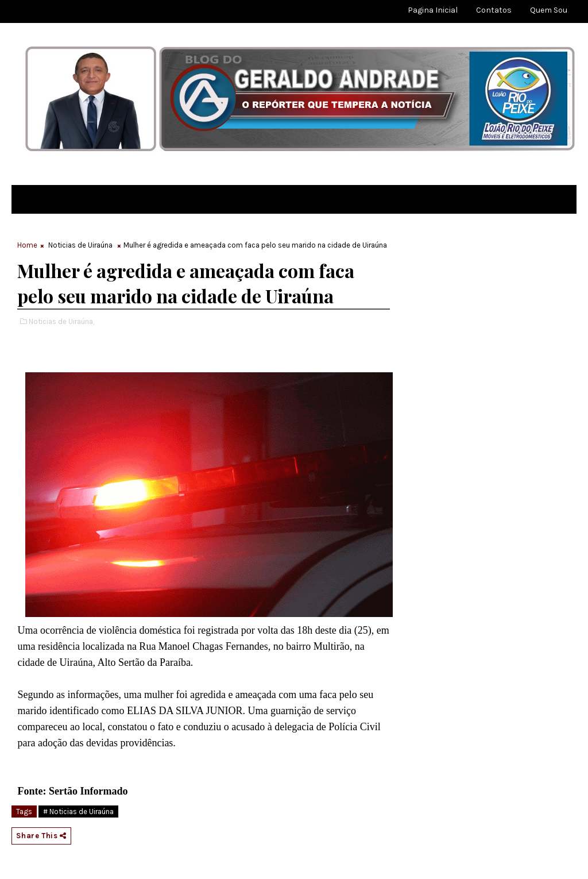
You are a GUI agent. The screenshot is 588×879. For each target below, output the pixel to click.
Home (27, 245)
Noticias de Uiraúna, (61, 321)
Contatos (494, 10)
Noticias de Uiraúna (80, 245)
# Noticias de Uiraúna (78, 811)
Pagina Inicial (433, 10)
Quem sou (549, 10)
